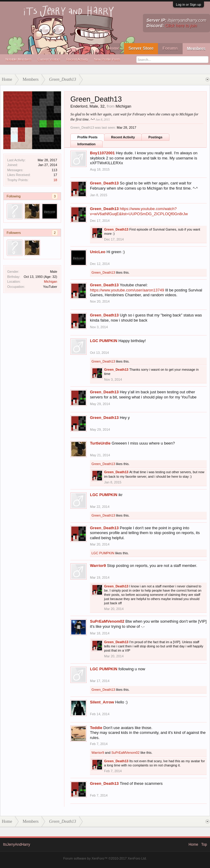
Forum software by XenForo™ (105, 858)
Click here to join (181, 26)
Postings (155, 137)
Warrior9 (98, 566)
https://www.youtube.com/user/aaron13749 (127, 290)
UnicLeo (98, 252)
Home (114, 48)
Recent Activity (77, 59)
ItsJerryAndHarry (17, 844)
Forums (170, 48)
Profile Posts (87, 137)
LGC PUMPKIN (104, 341)
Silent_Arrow (102, 702)
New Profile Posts (107, 59)
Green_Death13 (104, 183)
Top (204, 844)
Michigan (51, 281)
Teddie (96, 728)
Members (196, 49)
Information (86, 144)
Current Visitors (49, 59)
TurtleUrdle (100, 443)
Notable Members (19, 59)
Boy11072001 (102, 153)
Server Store (141, 48)
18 (55, 180)
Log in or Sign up (188, 5)
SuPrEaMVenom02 (107, 621)
